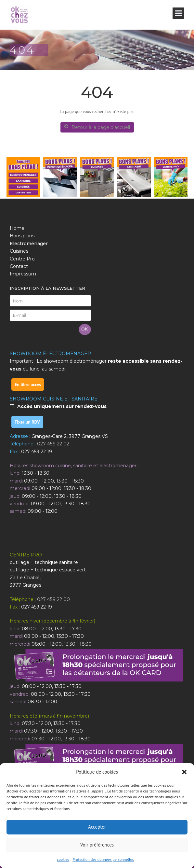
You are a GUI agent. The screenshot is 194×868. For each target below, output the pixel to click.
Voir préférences (97, 845)
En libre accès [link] (28, 385)
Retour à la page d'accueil (97, 127)
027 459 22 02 (53, 444)
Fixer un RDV (27, 422)
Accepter (97, 827)
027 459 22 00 (53, 599)
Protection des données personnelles (103, 859)
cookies (63, 859)
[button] (184, 772)
